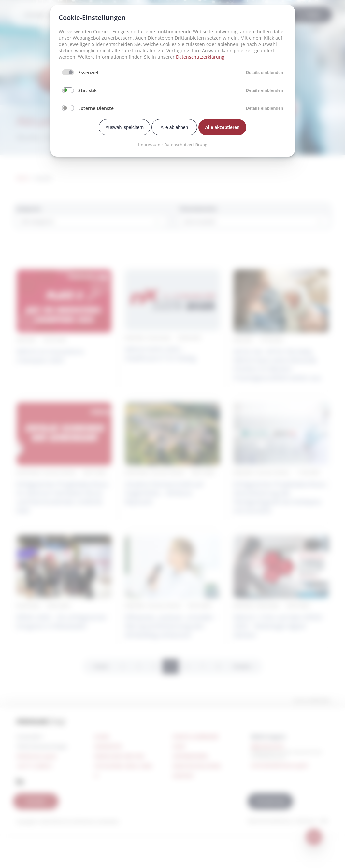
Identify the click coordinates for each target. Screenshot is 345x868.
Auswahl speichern (124, 127)
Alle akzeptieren (222, 127)
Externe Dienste (96, 108)
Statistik (87, 90)
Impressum (149, 145)
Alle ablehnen (174, 127)
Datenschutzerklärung (200, 57)
